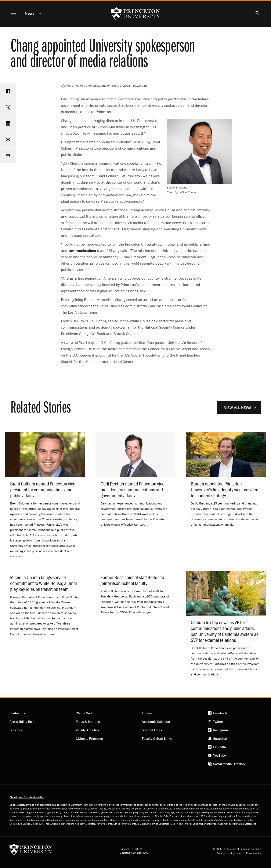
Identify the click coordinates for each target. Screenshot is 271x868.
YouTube (220, 755)
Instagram (221, 730)
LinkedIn (220, 747)
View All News (238, 408)
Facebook (220, 713)
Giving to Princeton (89, 738)
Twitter (218, 722)
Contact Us (17, 713)
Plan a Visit (84, 713)
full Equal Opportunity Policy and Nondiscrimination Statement (222, 824)
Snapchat (220, 738)
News (30, 13)
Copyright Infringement (229, 853)
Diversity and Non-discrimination (27, 797)
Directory (16, 730)
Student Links (152, 730)
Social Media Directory (229, 764)
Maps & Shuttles (88, 722)
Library (147, 713)
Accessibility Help (22, 722)
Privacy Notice (254, 853)
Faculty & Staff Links (157, 738)
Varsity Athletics (87, 730)
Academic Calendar (156, 722)
